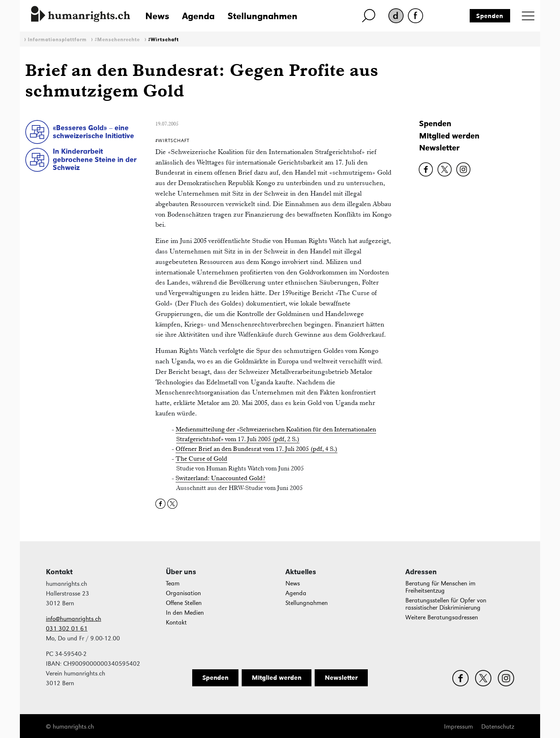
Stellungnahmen (262, 16)
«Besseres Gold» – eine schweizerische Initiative (93, 132)
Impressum (458, 727)
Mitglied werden (449, 136)
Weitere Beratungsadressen (442, 617)
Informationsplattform (57, 40)
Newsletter (439, 148)
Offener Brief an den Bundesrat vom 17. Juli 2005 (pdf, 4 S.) (257, 449)
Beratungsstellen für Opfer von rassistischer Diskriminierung (446, 604)
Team (173, 583)
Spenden (490, 16)
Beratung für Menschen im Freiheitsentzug (440, 587)
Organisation (183, 593)
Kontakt (176, 622)
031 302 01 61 (67, 629)
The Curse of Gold (201, 458)
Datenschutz (498, 727)
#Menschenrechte (117, 40)
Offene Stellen (184, 603)
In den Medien (185, 613)
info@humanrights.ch (74, 619)
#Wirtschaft (163, 40)
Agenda (198, 16)
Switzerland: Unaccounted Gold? (221, 478)
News (157, 16)
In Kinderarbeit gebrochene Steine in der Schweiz (95, 159)
